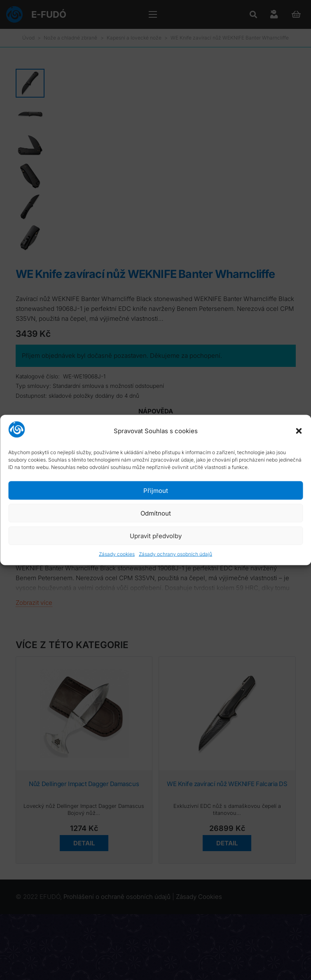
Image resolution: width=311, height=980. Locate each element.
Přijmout (156, 490)
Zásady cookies (117, 554)
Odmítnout (156, 513)
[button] (299, 431)
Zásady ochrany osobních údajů (175, 554)
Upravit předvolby (156, 535)
